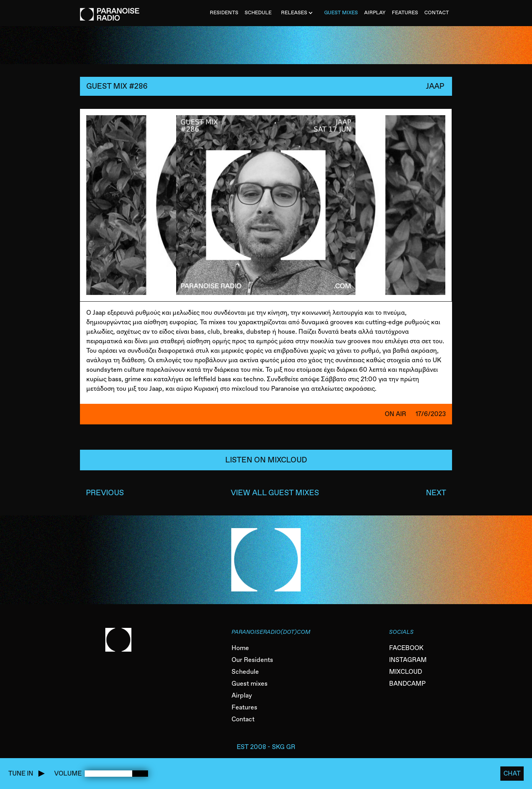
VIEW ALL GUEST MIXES (275, 493)
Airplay (242, 695)
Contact (243, 719)
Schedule (245, 672)
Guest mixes (250, 683)
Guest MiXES (341, 12)
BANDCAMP (407, 683)
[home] (110, 10)
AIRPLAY (375, 12)
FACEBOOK (406, 648)
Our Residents (252, 660)
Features (244, 707)
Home (240, 648)
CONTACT (437, 12)
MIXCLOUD (406, 672)
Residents (224, 12)
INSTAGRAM (408, 660)
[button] (298, 13)
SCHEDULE (258, 12)
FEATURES (405, 12)
